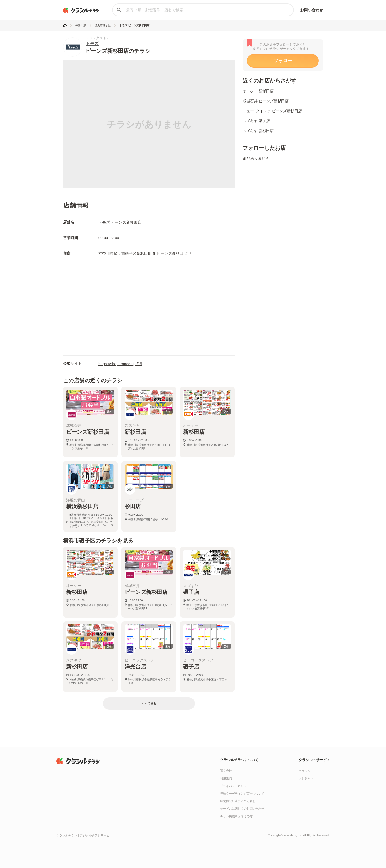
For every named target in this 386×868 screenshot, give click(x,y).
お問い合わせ (312, 10)
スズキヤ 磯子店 (256, 121)
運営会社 (226, 771)
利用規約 (226, 778)
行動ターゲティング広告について (242, 794)
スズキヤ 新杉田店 (258, 131)
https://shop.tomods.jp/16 (120, 364)
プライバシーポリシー (235, 786)
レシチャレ (306, 778)
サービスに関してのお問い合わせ (242, 809)
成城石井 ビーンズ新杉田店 (266, 101)
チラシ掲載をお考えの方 (236, 816)
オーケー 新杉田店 (258, 91)
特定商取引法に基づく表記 (238, 801)
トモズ (92, 44)
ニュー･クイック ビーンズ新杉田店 (272, 111)
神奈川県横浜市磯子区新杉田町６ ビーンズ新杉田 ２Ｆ (145, 253)
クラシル (305, 771)
